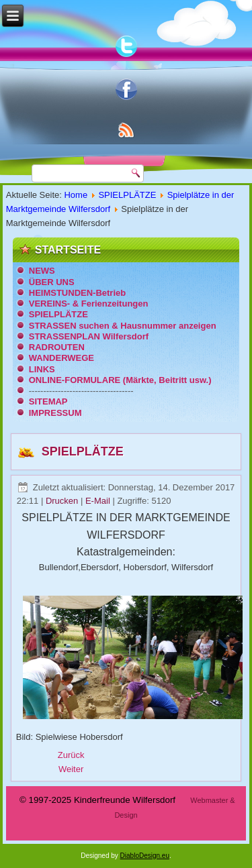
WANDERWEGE (61, 358)
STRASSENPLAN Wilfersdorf (89, 336)
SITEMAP (48, 401)
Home (76, 195)
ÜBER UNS (52, 282)
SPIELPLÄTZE (127, 195)
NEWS (42, 271)
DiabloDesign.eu (145, 856)
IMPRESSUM (55, 413)
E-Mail (99, 501)
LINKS (42, 369)
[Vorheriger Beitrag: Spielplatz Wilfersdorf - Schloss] (71, 755)
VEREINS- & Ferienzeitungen (89, 304)
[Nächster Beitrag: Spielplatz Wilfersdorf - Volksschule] (71, 769)
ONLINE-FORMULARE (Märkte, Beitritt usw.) (120, 380)
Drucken (63, 501)
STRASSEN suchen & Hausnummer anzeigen (123, 326)
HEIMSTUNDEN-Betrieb (77, 293)
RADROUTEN (57, 347)
